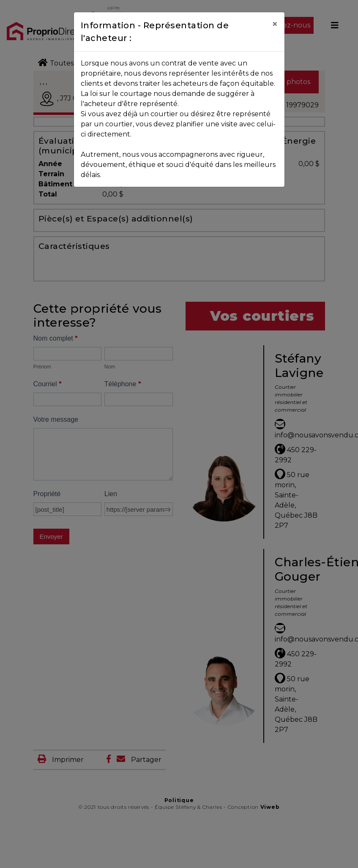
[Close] (275, 24)
